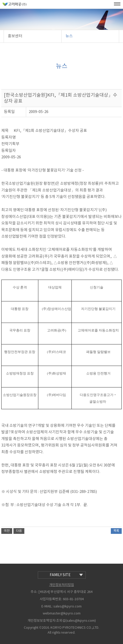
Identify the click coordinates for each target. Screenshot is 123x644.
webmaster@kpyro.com (62, 614)
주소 (34, 592)
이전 (7, 531)
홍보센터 (15, 36)
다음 (19, 531)
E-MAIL (47, 607)
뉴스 (69, 36)
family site (66, 575)
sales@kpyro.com (67, 607)
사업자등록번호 (50, 599)
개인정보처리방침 (62, 585)
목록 (116, 531)
